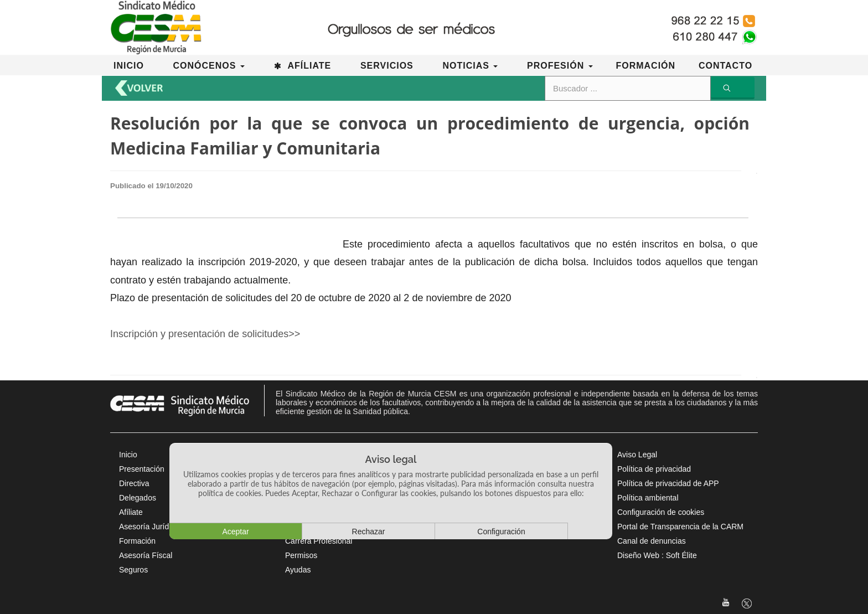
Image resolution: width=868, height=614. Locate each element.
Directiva (134, 483)
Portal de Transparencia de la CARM (680, 527)
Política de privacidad (654, 469)
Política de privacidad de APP (668, 483)
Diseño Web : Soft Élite (657, 555)
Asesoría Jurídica (149, 527)
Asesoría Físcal (146, 555)
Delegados (138, 498)
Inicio (128, 455)
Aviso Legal (637, 455)
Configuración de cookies (661, 512)
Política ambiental (648, 498)
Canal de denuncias (652, 541)
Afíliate (131, 512)
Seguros (133, 570)
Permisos (301, 555)
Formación (137, 541)
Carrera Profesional (319, 541)
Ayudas (298, 570)
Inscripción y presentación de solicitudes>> (205, 334)
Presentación (142, 469)
